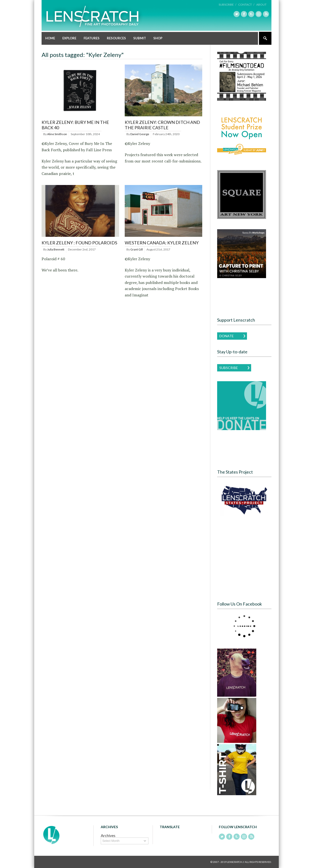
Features (92, 38)
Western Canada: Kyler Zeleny (162, 243)
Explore (69, 38)
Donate (227, 336)
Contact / (246, 5)
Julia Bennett (56, 249)
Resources (116, 38)
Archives (108, 835)
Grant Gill (137, 249)
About (261, 5)
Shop (158, 38)
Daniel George (140, 134)
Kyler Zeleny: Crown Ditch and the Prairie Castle (162, 125)
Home (50, 38)
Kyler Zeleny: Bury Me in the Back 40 (75, 125)
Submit (140, 38)
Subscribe (229, 368)
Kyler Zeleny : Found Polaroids (79, 243)
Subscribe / (227, 5)
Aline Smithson (57, 134)
